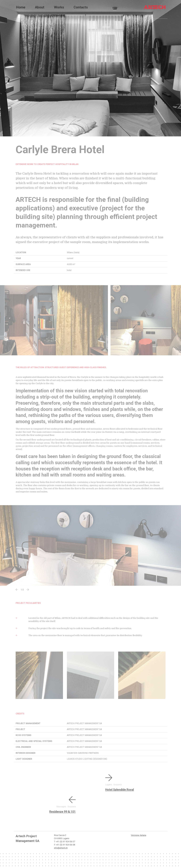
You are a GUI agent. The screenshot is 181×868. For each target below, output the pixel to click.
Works (68, 7)
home (21, 7)
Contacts (94, 7)
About (44, 7)
